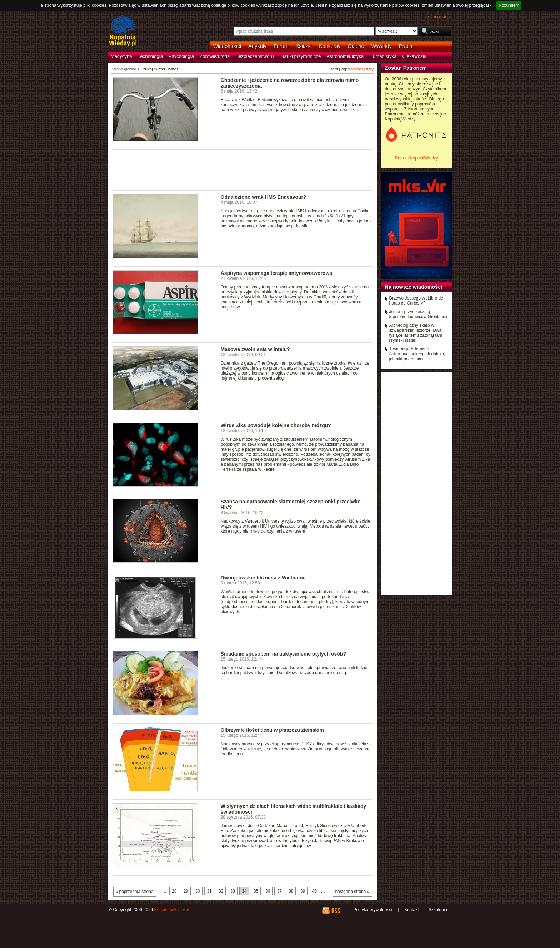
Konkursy (330, 46)
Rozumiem (509, 5)
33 (233, 891)
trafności (356, 69)
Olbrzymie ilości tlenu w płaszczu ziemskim (272, 730)
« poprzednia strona (135, 892)
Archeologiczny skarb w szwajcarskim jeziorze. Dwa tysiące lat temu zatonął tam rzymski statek (416, 333)
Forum (281, 46)
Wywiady (382, 46)
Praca (406, 46)
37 (279, 891)
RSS (336, 911)
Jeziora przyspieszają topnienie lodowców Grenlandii (418, 314)
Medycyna (121, 56)
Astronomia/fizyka (345, 56)
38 (291, 891)
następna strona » (352, 892)
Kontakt (412, 910)
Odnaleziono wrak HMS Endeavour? (264, 197)
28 (174, 891)
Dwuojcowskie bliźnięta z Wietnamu (263, 578)
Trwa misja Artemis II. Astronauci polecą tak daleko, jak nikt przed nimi (417, 354)
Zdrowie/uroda (215, 56)
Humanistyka (383, 56)
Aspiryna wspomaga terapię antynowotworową (277, 273)
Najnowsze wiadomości (414, 287)
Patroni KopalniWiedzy (417, 158)
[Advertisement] (243, 169)
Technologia (150, 56)
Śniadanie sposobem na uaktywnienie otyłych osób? (284, 654)
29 (186, 891)
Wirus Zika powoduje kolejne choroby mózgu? (276, 425)
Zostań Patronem (406, 68)
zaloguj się (437, 17)
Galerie (356, 46)
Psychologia (181, 56)
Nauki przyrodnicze (301, 56)
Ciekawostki (415, 56)
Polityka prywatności (373, 910)
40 (314, 891)
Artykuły (257, 46)
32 (221, 891)
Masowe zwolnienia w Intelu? (255, 349)
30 (198, 891)
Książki (304, 46)
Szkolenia (438, 910)
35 (256, 891)
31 (209, 891)
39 (303, 891)
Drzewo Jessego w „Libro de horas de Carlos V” (416, 301)
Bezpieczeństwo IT (255, 56)
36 (268, 891)
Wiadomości (227, 46)
